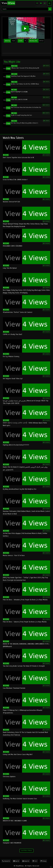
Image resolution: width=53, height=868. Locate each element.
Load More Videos (26, 851)
